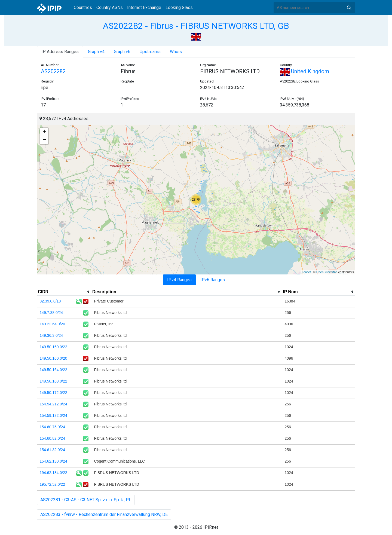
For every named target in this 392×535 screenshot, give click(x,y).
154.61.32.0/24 (52, 450)
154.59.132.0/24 (53, 415)
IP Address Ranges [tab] (60, 52)
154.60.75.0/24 (52, 427)
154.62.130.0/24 (53, 461)
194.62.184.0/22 (53, 473)
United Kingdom (304, 71)
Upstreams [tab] (150, 52)
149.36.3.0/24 (51, 335)
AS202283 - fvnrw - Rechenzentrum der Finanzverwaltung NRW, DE (104, 514)
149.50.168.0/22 (53, 381)
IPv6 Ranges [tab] (213, 280)
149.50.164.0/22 (53, 370)
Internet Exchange (144, 7)
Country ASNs (110, 7)
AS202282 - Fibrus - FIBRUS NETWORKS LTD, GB (196, 26)
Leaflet (306, 272)
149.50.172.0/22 (53, 393)
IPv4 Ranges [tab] (179, 280)
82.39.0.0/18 (50, 301)
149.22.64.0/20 (52, 324)
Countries (83, 7)
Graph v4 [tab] (96, 52)
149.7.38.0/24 (51, 313)
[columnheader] (64, 292)
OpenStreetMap (327, 272)
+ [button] (44, 132)
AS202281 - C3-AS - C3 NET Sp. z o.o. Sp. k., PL (86, 500)
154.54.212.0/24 (53, 404)
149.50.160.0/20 (53, 358)
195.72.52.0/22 (52, 484)
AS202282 (53, 71)
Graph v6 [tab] (122, 52)
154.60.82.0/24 (52, 438)
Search (349, 8)
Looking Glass (179, 7)
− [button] (44, 140)
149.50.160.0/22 (53, 347)
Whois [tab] (176, 52)
